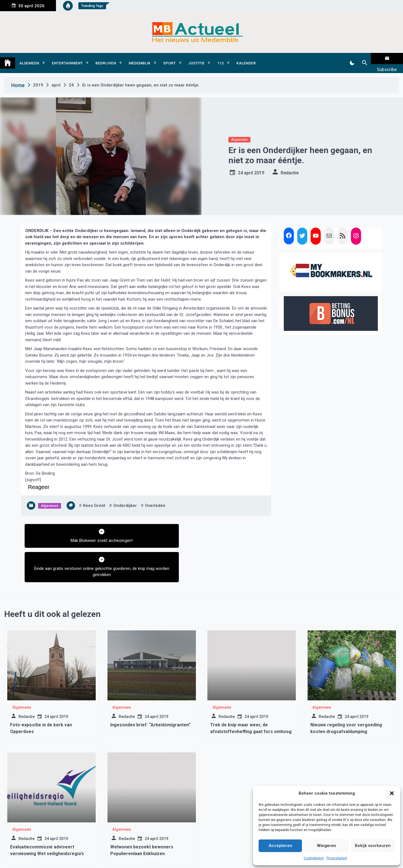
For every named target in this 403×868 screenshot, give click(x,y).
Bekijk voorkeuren (373, 846)
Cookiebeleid (314, 858)
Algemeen (29, 59)
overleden (155, 497)
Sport (169, 59)
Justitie (196, 59)
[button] (392, 793)
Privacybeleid (337, 858)
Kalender (246, 59)
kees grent (94, 497)
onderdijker (125, 497)
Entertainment (67, 59)
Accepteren (280, 846)
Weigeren (327, 846)
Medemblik (140, 59)
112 (221, 59)
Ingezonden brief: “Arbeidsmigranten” (150, 688)
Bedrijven (106, 59)
